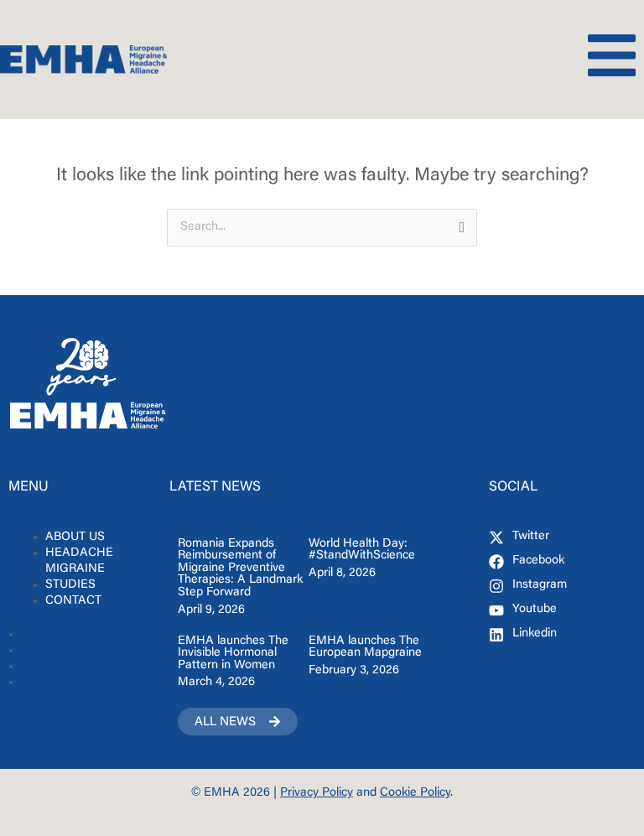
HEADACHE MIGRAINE (79, 561)
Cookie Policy (415, 793)
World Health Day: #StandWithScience (362, 550)
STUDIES (70, 585)
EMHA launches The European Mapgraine (365, 647)
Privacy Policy (317, 793)
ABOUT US (75, 537)
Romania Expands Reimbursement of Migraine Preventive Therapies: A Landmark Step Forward (240, 568)
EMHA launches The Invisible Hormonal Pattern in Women (233, 653)
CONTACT (73, 601)
